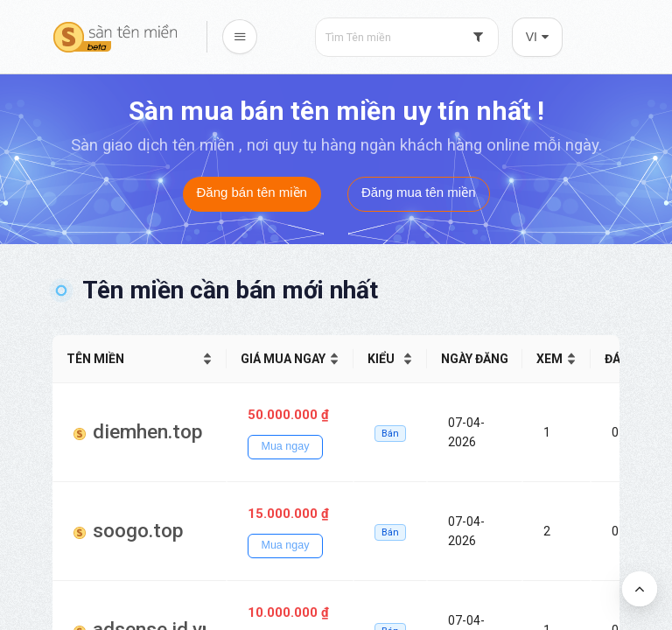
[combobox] (407, 37)
